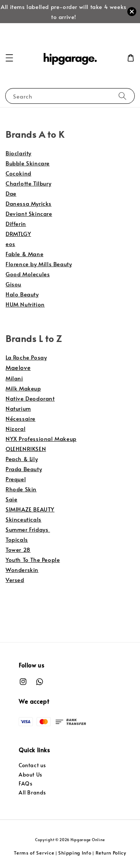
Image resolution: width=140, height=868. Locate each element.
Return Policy (111, 853)
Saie (11, 499)
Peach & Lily (22, 459)
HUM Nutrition (25, 304)
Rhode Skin (21, 489)
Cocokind (18, 173)
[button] (9, 58)
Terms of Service (34, 853)
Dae (11, 193)
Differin (16, 223)
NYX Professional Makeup (41, 438)
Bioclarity (18, 153)
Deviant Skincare (29, 213)
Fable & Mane (24, 254)
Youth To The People (33, 559)
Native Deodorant (30, 398)
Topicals (17, 539)
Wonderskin (22, 570)
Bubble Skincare (28, 163)
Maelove (18, 367)
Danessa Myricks (29, 203)
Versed (15, 580)
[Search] (122, 96)
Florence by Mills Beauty (39, 264)
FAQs (25, 783)
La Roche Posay (26, 357)
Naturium (18, 408)
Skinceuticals (24, 519)
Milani (14, 378)
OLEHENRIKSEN (26, 449)
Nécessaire (21, 418)
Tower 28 (18, 549)
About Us (30, 774)
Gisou (13, 284)
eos (10, 244)
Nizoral (15, 428)
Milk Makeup (23, 388)
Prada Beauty (24, 469)
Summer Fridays (28, 529)
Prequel (16, 479)
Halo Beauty (22, 294)
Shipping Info (75, 853)
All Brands (32, 792)
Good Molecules (28, 274)
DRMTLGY (18, 234)
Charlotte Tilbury (28, 183)
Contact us (32, 765)
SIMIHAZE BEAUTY (30, 509)
